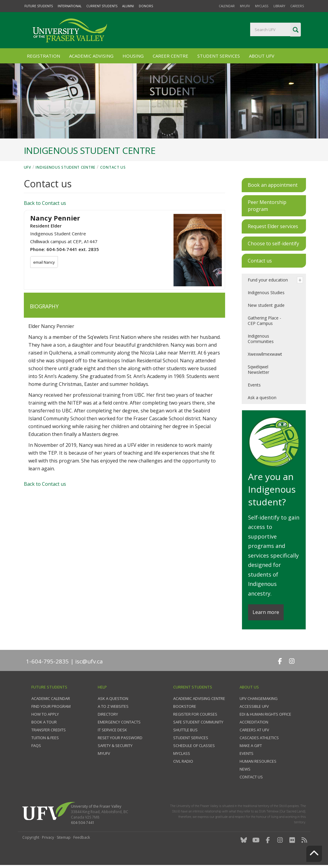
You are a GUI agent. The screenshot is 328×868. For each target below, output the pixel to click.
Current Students (102, 6)
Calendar (227, 6)
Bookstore (185, 706)
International (70, 6)
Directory (108, 714)
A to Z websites (113, 706)
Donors (146, 6)
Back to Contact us (45, 203)
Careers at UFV (254, 730)
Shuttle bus (185, 730)
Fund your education (268, 280)
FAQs (36, 746)
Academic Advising (91, 56)
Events (254, 385)
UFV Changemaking (259, 698)
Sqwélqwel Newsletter (258, 369)
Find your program (51, 706)
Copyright (31, 837)
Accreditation (254, 722)
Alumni (128, 6)
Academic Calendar (51, 698)
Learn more (266, 612)
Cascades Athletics (259, 738)
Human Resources (258, 761)
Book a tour (44, 722)
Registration (43, 56)
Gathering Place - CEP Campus (264, 321)
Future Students (39, 6)
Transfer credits (49, 730)
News (245, 769)
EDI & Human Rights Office (265, 714)
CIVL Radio (183, 761)
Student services (191, 738)
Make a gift (251, 746)
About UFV (262, 56)
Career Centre (170, 56)
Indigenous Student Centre (65, 167)
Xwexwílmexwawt (265, 354)
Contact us (113, 167)
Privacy (48, 837)
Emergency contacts (119, 722)
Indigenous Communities (261, 339)
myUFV (245, 6)
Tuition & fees (45, 738)
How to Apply (45, 714)
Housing (133, 56)
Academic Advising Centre (199, 698)
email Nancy (45, 262)
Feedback (82, 837)
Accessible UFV (254, 706)
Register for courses (195, 714)
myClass (262, 6)
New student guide (266, 305)
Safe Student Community (198, 722)
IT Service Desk (112, 730)
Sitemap (64, 837)
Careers (297, 6)
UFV (27, 167)
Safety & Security (115, 746)
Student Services (219, 56)
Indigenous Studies (266, 293)
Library (279, 6)
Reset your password (120, 738)
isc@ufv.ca (89, 661)
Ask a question (262, 397)
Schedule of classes (194, 746)
